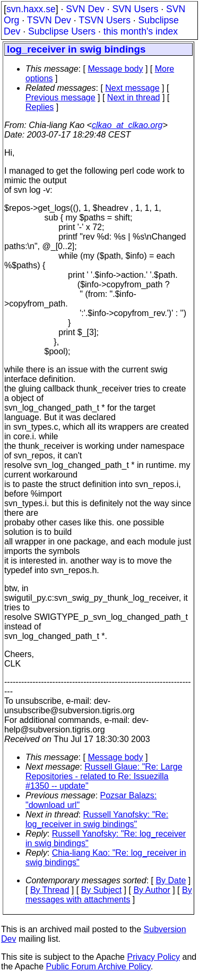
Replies (40, 107)
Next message (132, 88)
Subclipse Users (62, 31)
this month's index (141, 31)
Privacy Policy (153, 957)
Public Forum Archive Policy (98, 966)
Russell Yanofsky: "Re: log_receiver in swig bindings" (97, 819)
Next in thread (134, 97)
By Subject (101, 890)
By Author (152, 890)
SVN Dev (85, 9)
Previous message (60, 97)
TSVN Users (105, 20)
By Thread (50, 890)
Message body (115, 69)
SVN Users (135, 9)
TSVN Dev (49, 20)
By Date (171, 880)
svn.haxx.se (31, 9)
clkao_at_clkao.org (127, 125)
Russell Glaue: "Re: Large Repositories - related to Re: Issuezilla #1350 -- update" (104, 776)
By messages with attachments (109, 895)
